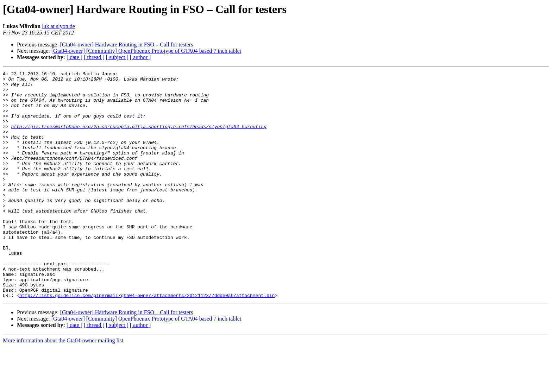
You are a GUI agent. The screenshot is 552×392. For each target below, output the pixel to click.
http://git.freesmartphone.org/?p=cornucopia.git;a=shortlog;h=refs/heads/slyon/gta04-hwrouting (139, 138)
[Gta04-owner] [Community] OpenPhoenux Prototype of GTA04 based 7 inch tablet (146, 51)
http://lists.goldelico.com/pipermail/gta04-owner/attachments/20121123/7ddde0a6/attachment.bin (147, 341)
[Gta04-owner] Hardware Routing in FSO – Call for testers (127, 45)
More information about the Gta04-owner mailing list (63, 386)
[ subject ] (117, 57)
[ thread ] (94, 57)
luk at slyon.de (58, 26)
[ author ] (140, 57)
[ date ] (74, 57)
